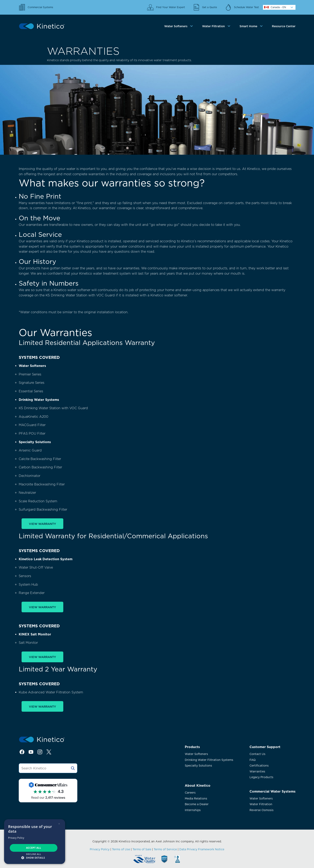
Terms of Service (165, 849)
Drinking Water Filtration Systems (209, 760)
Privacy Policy (100, 849)
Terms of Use (121, 849)
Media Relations (196, 798)
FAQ (253, 760)
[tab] (179, 26)
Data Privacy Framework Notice (202, 849)
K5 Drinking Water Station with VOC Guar (79, 295)
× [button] (59, 824)
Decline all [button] (34, 854)
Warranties (257, 771)
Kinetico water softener (72, 290)
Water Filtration (261, 804)
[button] (35, 858)
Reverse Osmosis (261, 810)
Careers (190, 793)
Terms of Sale (142, 849)
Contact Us (257, 754)
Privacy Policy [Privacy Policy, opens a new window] (16, 838)
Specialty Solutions (198, 766)
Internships (193, 810)
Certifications (259, 766)
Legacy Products (261, 777)
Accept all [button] (34, 848)
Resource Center (284, 26)
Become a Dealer (197, 804)
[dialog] (35, 842)
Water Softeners (196, 754)
